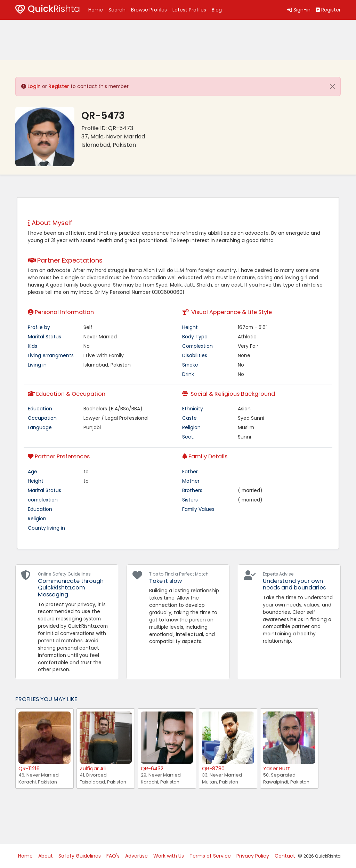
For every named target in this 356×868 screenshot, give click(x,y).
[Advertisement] (71, 40)
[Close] (332, 87)
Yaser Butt (277, 768)
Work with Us (169, 856)
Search (117, 10)
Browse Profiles (149, 10)
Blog (217, 10)
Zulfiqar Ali (93, 768)
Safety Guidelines (80, 856)
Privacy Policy (253, 856)
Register (59, 86)
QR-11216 (29, 768)
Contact (285, 856)
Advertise (136, 856)
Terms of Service (210, 856)
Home (96, 10)
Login (34, 86)
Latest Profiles (189, 10)
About (46, 856)
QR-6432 (152, 768)
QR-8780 (213, 768)
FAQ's (113, 856)
